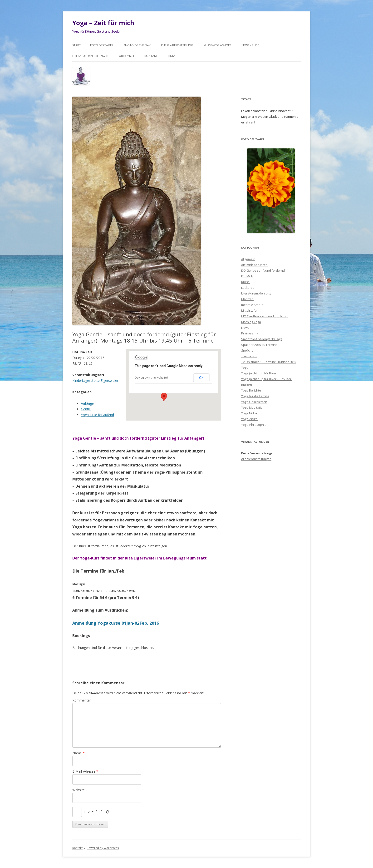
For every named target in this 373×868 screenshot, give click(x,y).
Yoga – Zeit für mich (103, 23)
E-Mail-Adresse (85, 771)
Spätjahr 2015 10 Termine (259, 345)
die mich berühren (254, 265)
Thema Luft (249, 356)
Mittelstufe (249, 310)
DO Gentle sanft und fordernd (263, 270)
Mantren (247, 299)
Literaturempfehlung (256, 293)
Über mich (126, 56)
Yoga (245, 368)
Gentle (86, 409)
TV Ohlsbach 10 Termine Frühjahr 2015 (269, 362)
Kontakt (151, 56)
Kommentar (82, 700)
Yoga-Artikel (250, 419)
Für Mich (247, 276)
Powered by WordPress (103, 848)
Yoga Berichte (251, 390)
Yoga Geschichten (254, 402)
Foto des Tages (102, 45)
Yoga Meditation (253, 407)
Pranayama (250, 333)
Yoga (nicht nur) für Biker (259, 373)
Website (79, 790)
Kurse (245, 282)
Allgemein (248, 259)
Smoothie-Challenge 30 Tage (262, 339)
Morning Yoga (251, 322)
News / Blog (251, 45)
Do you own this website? (151, 378)
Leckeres (248, 288)
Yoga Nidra (249, 413)
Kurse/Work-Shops (217, 45)
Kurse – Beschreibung (177, 45)
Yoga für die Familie (255, 396)
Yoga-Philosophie (254, 425)
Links (172, 56)
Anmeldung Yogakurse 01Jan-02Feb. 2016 (116, 623)
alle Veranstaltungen (256, 459)
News (245, 328)
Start (76, 45)
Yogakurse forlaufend (97, 415)
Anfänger (88, 403)
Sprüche (247, 350)
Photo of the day (137, 45)
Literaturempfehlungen (90, 56)
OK (201, 378)
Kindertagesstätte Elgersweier (95, 380)
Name (79, 753)
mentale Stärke (252, 305)
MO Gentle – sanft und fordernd (264, 316)
